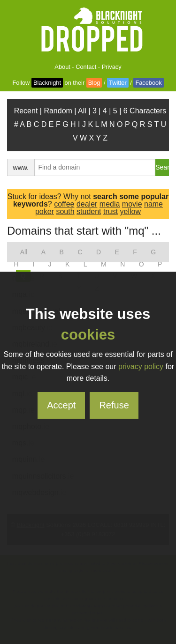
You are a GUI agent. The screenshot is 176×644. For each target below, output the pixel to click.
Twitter (118, 83)
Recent (26, 111)
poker (45, 211)
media (110, 204)
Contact (86, 67)
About (62, 67)
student (89, 211)
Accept (61, 405)
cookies (88, 335)
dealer (87, 204)
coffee (64, 204)
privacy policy (141, 366)
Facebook (148, 83)
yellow (130, 211)
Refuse (114, 405)
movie (132, 204)
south (65, 211)
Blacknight (47, 83)
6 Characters (145, 111)
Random (58, 111)
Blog (94, 83)
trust (111, 211)
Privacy (112, 67)
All (82, 111)
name (153, 204)
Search (162, 167)
